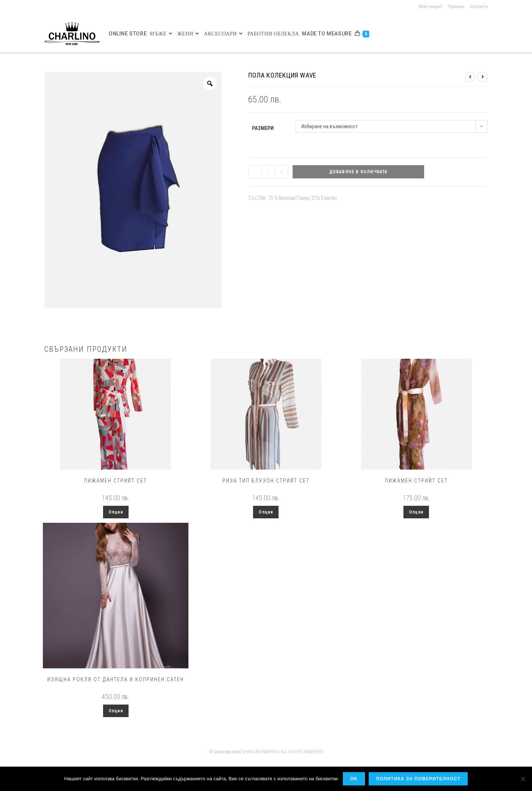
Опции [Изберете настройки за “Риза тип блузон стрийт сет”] (266, 512)
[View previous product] (470, 77)
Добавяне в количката (359, 172)
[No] (523, 779)
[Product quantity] (268, 172)
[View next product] (482, 77)
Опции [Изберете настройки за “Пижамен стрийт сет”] (116, 512)
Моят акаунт (430, 7)
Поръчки (456, 7)
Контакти (479, 7)
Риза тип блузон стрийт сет (266, 481)
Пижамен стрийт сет (116, 481)
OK (354, 779)
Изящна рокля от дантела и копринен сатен (116, 679)
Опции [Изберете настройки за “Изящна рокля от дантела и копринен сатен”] (116, 711)
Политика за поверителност (418, 779)
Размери (263, 128)
